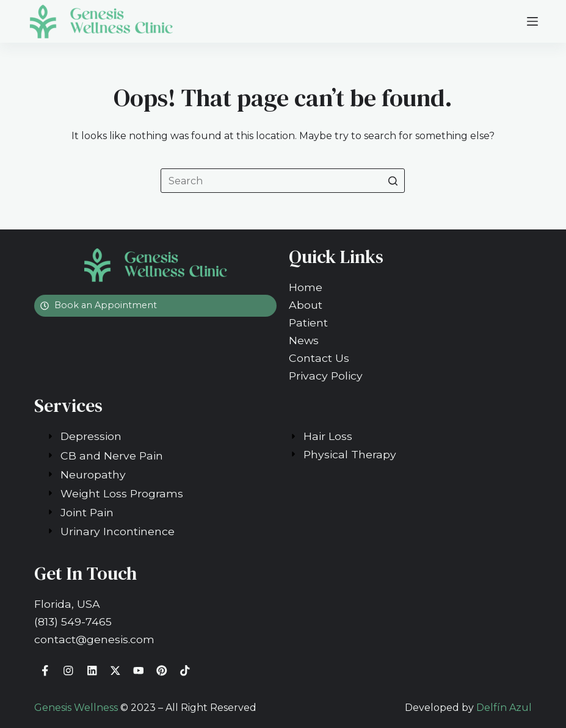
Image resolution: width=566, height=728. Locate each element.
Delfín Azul (504, 708)
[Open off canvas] (532, 21)
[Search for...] (283, 181)
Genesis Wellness (76, 708)
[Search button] (393, 181)
